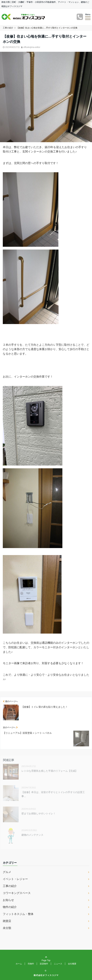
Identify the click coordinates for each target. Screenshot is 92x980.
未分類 (7, 928)
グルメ (7, 872)
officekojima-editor (32, 47)
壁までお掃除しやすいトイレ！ (39, 814)
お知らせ (8, 900)
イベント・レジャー (15, 879)
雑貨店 (7, 921)
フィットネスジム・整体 (18, 914)
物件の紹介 (10, 907)
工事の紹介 (10, 886)
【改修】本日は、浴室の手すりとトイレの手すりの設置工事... (53, 794)
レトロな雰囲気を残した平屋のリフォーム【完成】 (49, 771)
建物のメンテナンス (32, 835)
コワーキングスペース (17, 893)
